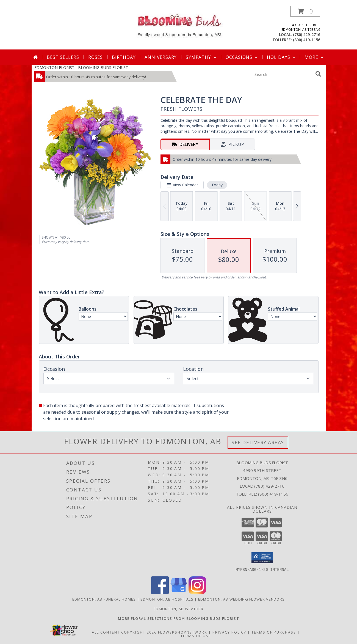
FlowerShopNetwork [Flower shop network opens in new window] (183, 632)
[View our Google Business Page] (179, 592)
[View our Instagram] (197, 592)
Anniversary (161, 57)
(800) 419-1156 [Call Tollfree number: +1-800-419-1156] (273, 494)
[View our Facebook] (160, 592)
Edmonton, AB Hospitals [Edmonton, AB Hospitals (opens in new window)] (167, 599)
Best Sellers (63, 57)
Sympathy (202, 57)
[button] (305, 11)
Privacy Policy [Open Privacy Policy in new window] (229, 632)
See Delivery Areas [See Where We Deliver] (258, 442)
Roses (96, 57)
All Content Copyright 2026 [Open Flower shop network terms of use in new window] (124, 632)
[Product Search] (283, 74)
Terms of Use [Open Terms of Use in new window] (196, 635)
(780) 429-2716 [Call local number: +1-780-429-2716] (307, 34)
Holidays (282, 57)
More (315, 57)
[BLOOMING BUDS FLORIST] (178, 25)
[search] (318, 74)
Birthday (124, 57)
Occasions (242, 57)
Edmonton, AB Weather (178, 609)
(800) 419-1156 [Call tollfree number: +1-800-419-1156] (307, 40)
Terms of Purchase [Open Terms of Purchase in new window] (274, 632)
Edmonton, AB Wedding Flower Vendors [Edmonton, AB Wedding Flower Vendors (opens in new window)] (242, 599)
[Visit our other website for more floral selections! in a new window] (178, 618)
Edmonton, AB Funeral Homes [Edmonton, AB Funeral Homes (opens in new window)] (104, 599)
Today (217, 185)
